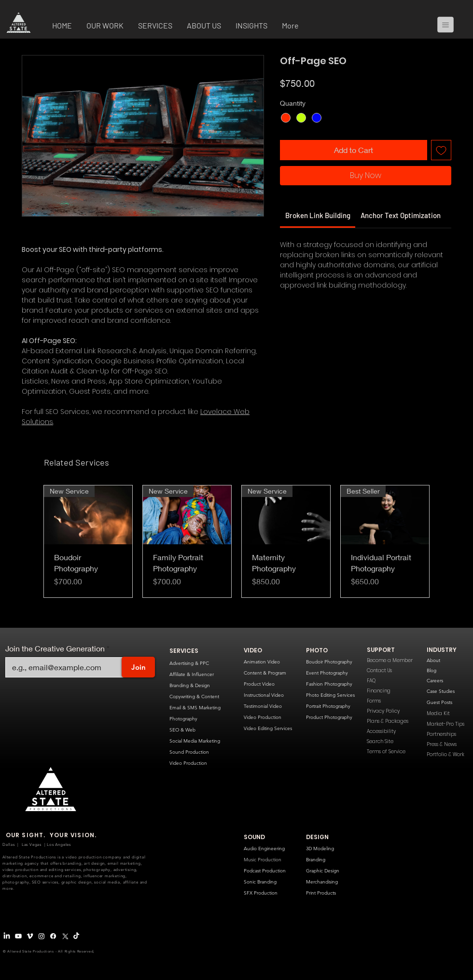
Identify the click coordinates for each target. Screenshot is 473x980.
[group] (236, 541)
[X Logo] (65, 936)
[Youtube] (18, 936)
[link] (318, 215)
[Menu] (449, 25)
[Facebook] (53, 936)
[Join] (138, 667)
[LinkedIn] (7, 936)
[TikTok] (76, 936)
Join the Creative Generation (55, 649)
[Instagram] (42, 936)
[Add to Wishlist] (441, 150)
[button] (105, 27)
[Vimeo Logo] (30, 936)
